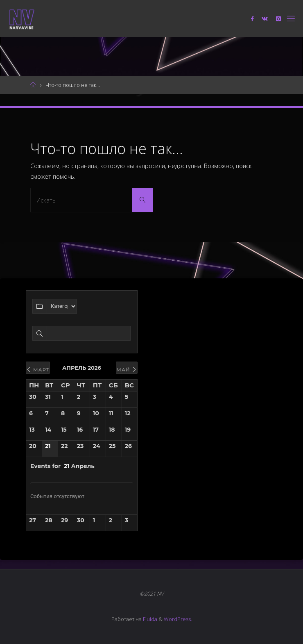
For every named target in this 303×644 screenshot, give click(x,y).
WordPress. (178, 619)
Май (127, 370)
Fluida (149, 619)
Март (38, 370)
